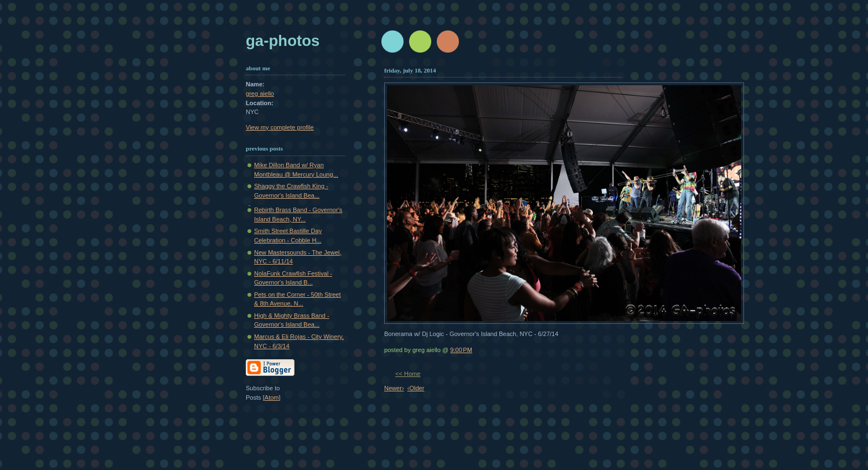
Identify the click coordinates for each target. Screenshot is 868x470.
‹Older (416, 388)
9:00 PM (461, 350)
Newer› (394, 388)
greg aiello (260, 94)
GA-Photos (283, 41)
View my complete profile (280, 127)
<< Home (408, 374)
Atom (272, 397)
